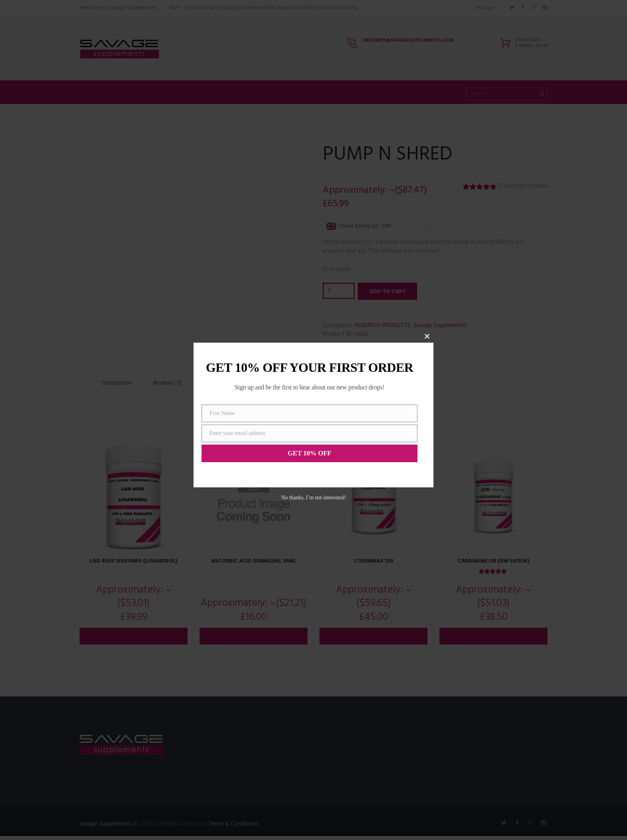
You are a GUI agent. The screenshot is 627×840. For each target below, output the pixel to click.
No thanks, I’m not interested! (313, 498)
